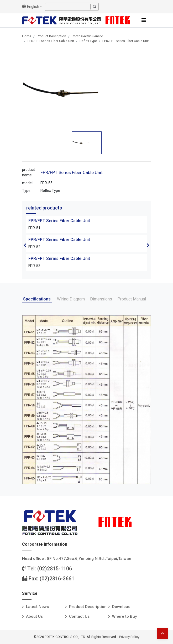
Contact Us (79, 616)
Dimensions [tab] (101, 299)
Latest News (37, 607)
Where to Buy (124, 616)
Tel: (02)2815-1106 (47, 569)
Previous (25, 245)
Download (121, 607)
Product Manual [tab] (132, 299)
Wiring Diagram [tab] (71, 299)
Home (27, 36)
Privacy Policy (129, 637)
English (31, 7)
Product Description (51, 36)
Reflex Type (88, 41)
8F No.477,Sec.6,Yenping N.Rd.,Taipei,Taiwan (89, 559)
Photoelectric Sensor (87, 36)
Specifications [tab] (37, 299)
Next (148, 245)
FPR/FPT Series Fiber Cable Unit (51, 41)
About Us (34, 616)
